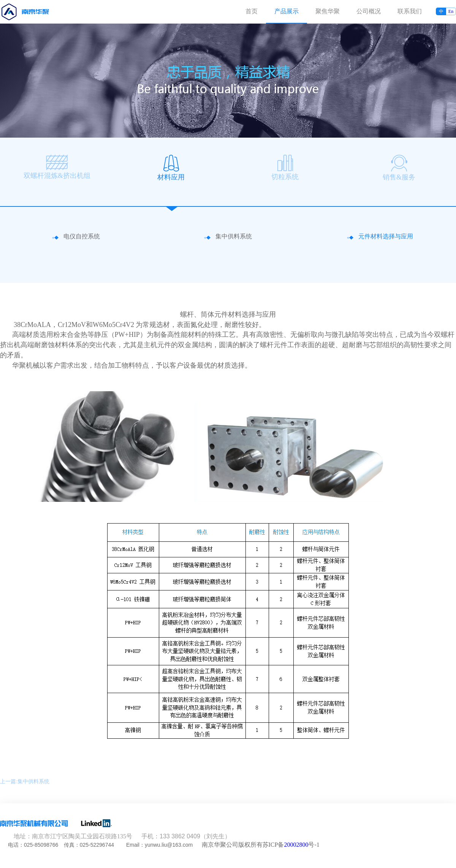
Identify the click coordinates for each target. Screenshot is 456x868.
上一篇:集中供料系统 (25, 782)
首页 (252, 11)
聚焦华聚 (328, 11)
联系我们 (410, 11)
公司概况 (369, 11)
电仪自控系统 (82, 236)
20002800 (296, 845)
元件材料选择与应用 (386, 236)
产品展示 (287, 11)
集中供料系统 (234, 236)
